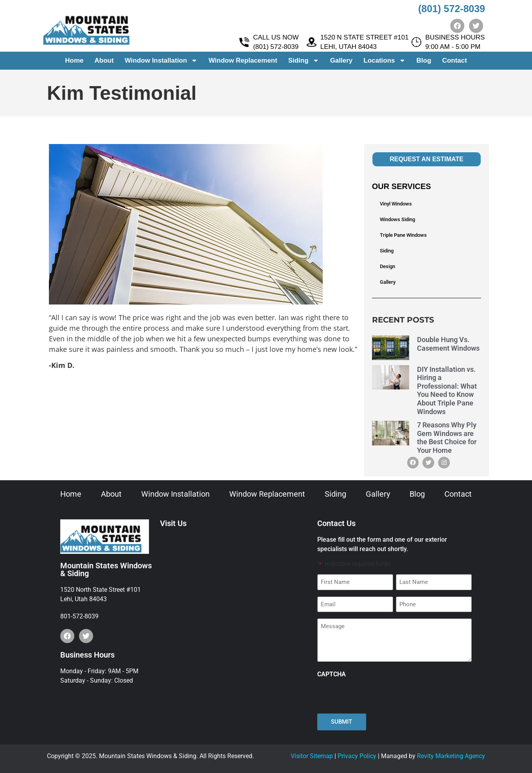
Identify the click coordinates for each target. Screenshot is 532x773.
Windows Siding (397, 219)
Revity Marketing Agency (451, 756)
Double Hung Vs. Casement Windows (448, 344)
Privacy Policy (357, 756)
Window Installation (161, 61)
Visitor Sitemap (312, 756)
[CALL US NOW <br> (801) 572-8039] (244, 42)
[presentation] (377, 696)
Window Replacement (243, 60)
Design (387, 266)
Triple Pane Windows (403, 235)
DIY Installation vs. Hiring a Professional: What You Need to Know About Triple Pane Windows (447, 390)
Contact (454, 60)
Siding (304, 61)
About (104, 60)
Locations (384, 61)
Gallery (341, 60)
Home (74, 60)
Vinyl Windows (396, 204)
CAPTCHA (332, 674)
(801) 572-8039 (452, 9)
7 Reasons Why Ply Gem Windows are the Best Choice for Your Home (447, 438)
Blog (424, 60)
